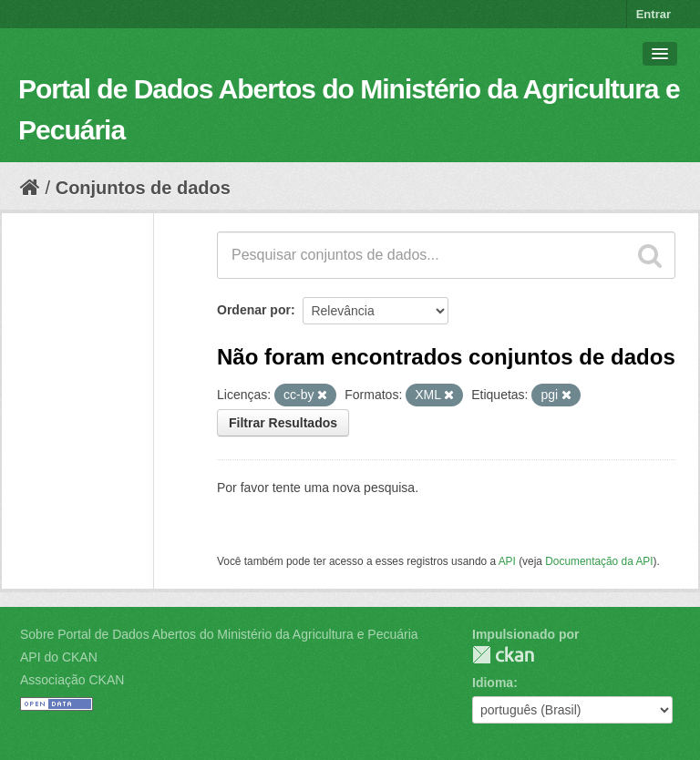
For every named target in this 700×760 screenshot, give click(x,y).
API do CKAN (59, 657)
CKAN (503, 655)
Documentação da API (599, 561)
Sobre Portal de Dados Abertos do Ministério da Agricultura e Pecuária (219, 634)
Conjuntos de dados (143, 188)
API (507, 561)
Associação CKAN (72, 680)
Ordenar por (254, 310)
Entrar (654, 14)
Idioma (493, 683)
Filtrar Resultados (283, 423)
